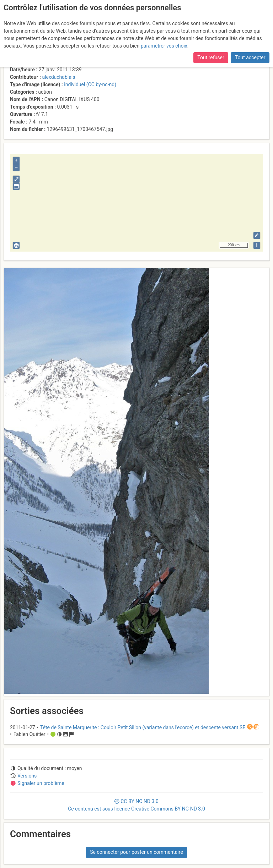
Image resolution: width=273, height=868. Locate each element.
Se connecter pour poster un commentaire (136, 852)
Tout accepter (250, 57)
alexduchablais (58, 77)
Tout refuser (211, 57)
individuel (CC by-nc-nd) (90, 84)
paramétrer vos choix (164, 46)
